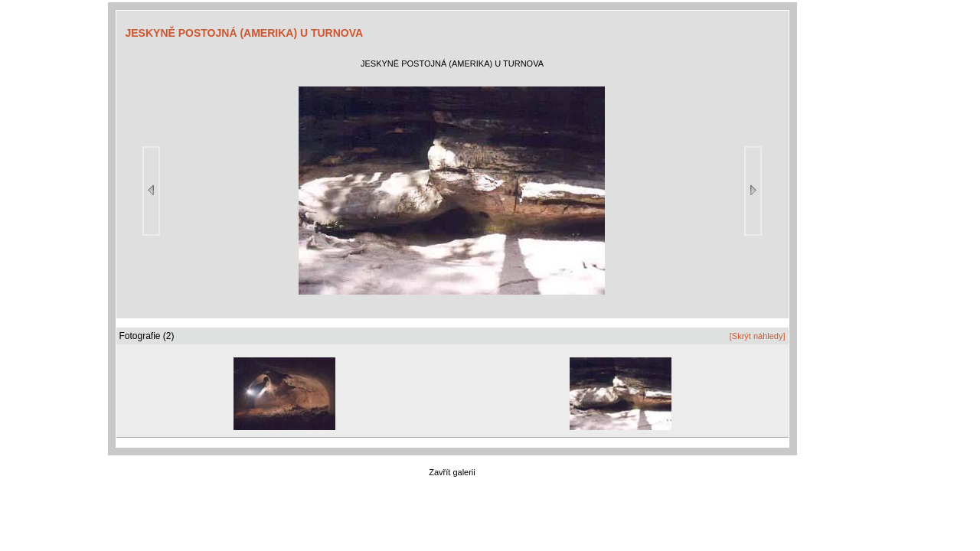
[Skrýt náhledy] (758, 336)
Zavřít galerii (452, 472)
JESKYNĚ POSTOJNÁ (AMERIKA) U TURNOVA (245, 33)
